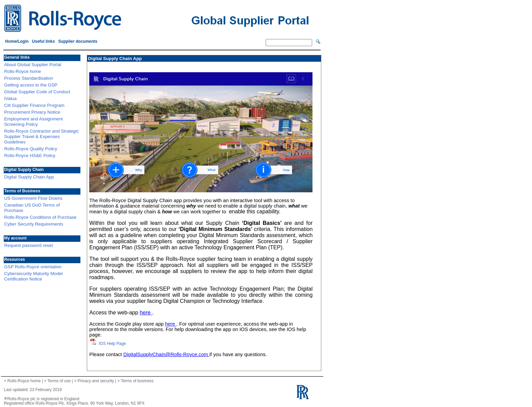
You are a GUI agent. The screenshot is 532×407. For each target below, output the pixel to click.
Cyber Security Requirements (34, 224)
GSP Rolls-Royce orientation (33, 267)
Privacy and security (96, 381)
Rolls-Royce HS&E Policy (30, 156)
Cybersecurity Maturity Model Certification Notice (33, 276)
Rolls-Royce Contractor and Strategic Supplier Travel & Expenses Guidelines (41, 137)
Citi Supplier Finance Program (34, 105)
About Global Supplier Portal (33, 65)
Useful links (43, 41)
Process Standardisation (28, 78)
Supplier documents (78, 41)
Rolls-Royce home (23, 71)
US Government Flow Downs (33, 198)
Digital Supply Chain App (29, 177)
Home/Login (17, 41)
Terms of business (137, 381)
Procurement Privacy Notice (32, 112)
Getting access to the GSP (31, 85)
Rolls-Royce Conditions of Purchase (40, 217)
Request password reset (28, 245)
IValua (10, 99)
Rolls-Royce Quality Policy (31, 149)
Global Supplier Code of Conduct (37, 92)
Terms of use (59, 381)
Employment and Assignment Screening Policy (33, 122)
